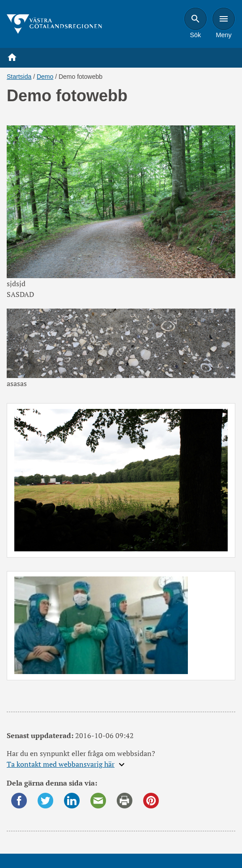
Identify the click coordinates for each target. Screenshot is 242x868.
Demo (45, 77)
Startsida (19, 77)
